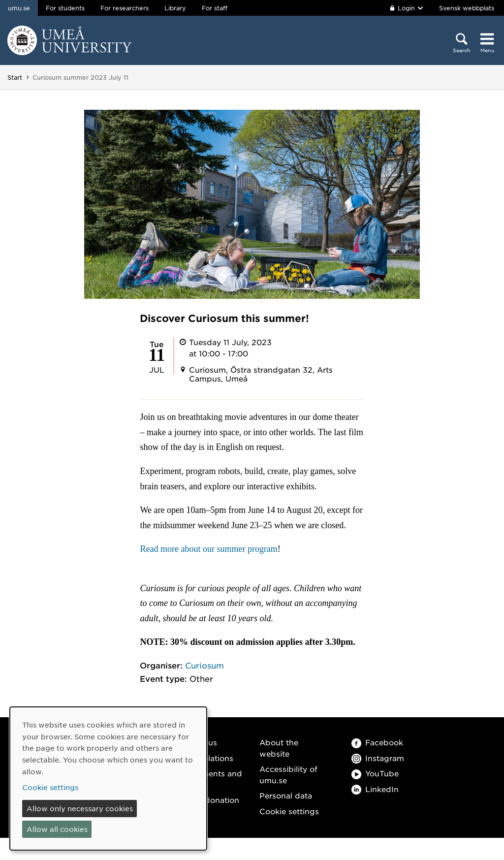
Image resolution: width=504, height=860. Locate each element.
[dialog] (108, 779)
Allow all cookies (57, 829)
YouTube (375, 773)
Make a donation (207, 800)
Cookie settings (289, 811)
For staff (215, 8)
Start (15, 77)
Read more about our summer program (208, 549)
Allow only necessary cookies (80, 808)
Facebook (377, 742)
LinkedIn (375, 789)
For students (65, 8)
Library (175, 8)
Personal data (286, 795)
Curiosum (205, 665)
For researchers (125, 8)
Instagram (378, 758)
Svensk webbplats (467, 8)
